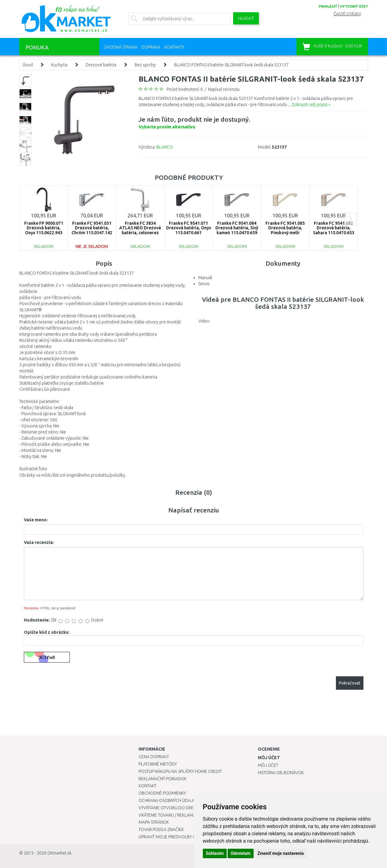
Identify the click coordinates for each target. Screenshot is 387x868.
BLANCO (165, 147)
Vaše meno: (36, 520)
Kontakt (147, 786)
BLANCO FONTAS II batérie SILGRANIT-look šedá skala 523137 (231, 65)
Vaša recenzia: (39, 542)
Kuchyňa (59, 65)
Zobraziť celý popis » (311, 105)
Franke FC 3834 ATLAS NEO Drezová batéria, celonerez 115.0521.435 (140, 230)
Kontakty (174, 47)
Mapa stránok (154, 822)
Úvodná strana (121, 47)
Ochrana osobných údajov (169, 800)
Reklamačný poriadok (163, 779)
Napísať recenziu (224, 89)
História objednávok (281, 773)
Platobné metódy (158, 764)
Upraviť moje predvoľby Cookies (174, 837)
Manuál (205, 278)
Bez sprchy (145, 65)
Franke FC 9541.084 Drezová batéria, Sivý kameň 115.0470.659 (237, 228)
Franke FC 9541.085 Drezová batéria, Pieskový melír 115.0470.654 (285, 230)
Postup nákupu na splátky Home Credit (180, 771)
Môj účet (268, 765)
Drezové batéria (101, 65)
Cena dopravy (154, 757)
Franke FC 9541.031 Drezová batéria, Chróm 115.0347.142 (92, 228)
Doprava (151, 47)
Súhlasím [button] (215, 853)
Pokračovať (350, 683)
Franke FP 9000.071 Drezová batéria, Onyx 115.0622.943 (44, 228)
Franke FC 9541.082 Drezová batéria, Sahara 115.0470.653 (334, 228)
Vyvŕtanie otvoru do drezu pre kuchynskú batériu (193, 808)
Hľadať (246, 18)
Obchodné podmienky (162, 793)
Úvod (28, 65)
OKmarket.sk (60, 853)
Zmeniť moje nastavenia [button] (280, 853)
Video (204, 321)
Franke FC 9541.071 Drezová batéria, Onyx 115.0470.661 (189, 228)
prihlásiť (328, 6)
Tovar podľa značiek (161, 829)
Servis (204, 284)
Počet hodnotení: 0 (185, 89)
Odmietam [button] (241, 853)
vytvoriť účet (354, 6)
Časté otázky (347, 14)
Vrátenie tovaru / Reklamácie (170, 815)
